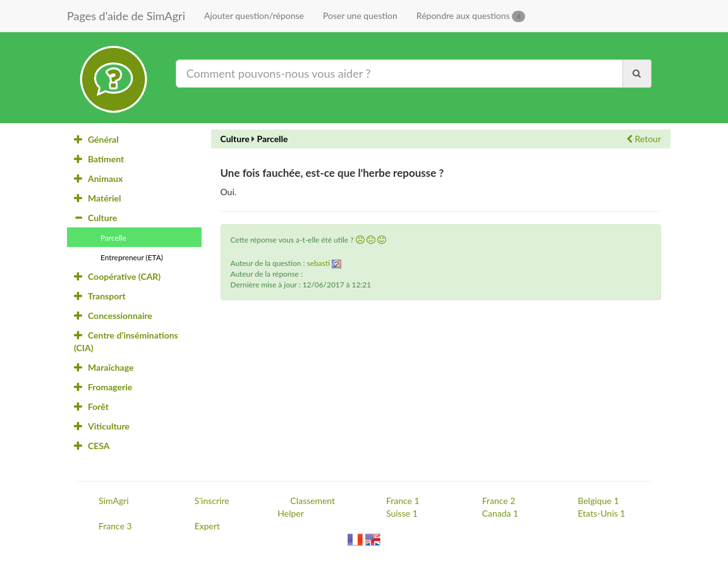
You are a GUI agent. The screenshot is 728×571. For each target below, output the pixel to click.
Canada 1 (500, 513)
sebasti (318, 263)
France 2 (499, 501)
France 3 (115, 526)
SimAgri (114, 501)
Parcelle (272, 139)
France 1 (403, 501)
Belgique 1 (598, 501)
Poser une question (360, 15)
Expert (207, 526)
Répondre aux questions (471, 16)
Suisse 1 (402, 513)
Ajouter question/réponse (254, 15)
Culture (235, 139)
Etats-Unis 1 (601, 513)
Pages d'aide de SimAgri (126, 16)
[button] (360, 240)
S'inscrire (212, 501)
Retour (644, 139)
